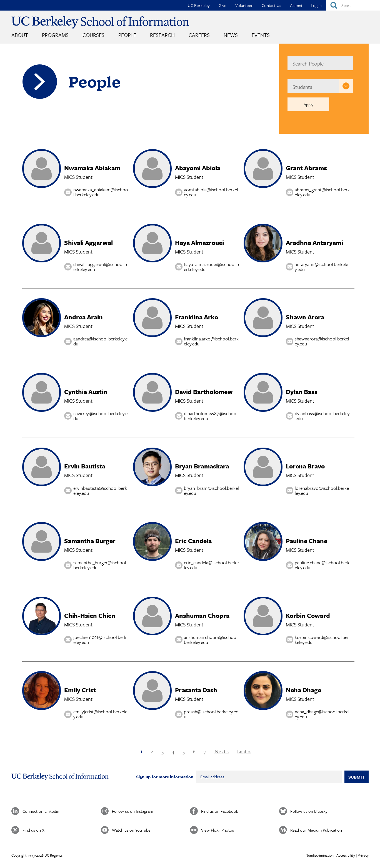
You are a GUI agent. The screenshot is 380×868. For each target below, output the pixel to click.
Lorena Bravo (305, 466)
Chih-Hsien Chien (90, 615)
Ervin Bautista (85, 466)
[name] (320, 63)
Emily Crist (80, 690)
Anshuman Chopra (202, 615)
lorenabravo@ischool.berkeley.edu (322, 491)
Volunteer (244, 5)
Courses (93, 35)
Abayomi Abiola (198, 168)
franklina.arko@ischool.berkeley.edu (211, 341)
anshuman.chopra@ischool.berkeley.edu (211, 640)
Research (162, 35)
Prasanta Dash (196, 690)
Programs (55, 35)
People (127, 35)
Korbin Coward (308, 615)
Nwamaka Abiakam (92, 168)
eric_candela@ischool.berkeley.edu (211, 565)
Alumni (296, 5)
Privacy (363, 855)
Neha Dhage (303, 690)
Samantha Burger (90, 541)
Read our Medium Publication (316, 830)
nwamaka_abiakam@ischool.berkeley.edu (101, 192)
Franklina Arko (197, 317)
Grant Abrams (306, 168)
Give (222, 5)
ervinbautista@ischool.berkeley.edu (100, 491)
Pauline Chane (307, 541)
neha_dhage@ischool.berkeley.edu (322, 714)
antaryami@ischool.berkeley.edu (321, 267)
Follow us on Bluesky (309, 811)
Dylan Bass (302, 392)
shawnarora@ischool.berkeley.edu (322, 341)
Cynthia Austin (86, 392)
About (20, 35)
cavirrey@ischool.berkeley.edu (100, 416)
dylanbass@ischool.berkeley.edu (322, 416)
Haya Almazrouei (199, 243)
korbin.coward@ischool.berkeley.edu (322, 640)
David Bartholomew (204, 392)
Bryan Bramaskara (202, 466)
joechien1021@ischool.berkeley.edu (100, 640)
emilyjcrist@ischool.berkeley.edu (100, 714)
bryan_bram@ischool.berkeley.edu (211, 491)
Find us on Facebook (220, 811)
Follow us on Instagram (132, 811)
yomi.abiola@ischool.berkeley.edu (211, 192)
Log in (316, 5)
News (231, 35)
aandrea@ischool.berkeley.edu (100, 341)
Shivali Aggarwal (88, 243)
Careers (199, 35)
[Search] (353, 5)
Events (261, 35)
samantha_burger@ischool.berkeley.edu (100, 565)
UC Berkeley (199, 5)
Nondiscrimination (320, 855)
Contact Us (271, 5)
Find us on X (33, 830)
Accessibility (346, 855)
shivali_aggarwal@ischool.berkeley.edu (100, 267)
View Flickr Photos (217, 830)
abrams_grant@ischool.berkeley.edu (322, 192)
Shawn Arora (305, 317)
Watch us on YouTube (131, 830)
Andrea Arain (83, 317)
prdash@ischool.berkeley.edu (211, 714)
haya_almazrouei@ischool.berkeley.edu (211, 267)
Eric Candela (193, 541)
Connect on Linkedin (41, 811)
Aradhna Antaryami (314, 243)
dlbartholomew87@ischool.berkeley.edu (211, 416)
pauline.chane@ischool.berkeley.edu (322, 565)
